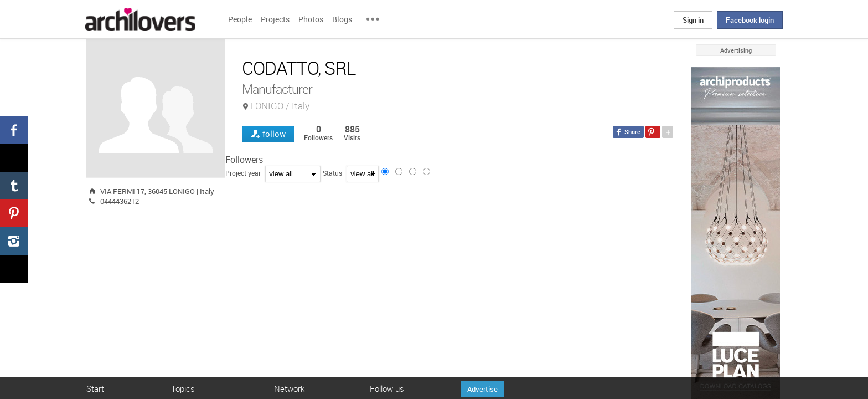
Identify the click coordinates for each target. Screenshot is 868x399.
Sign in (693, 20)
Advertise (482, 389)
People (240, 19)
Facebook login (750, 20)
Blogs (342, 19)
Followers (244, 160)
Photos (311, 19)
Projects (275, 19)
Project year (243, 173)
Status (332, 173)
